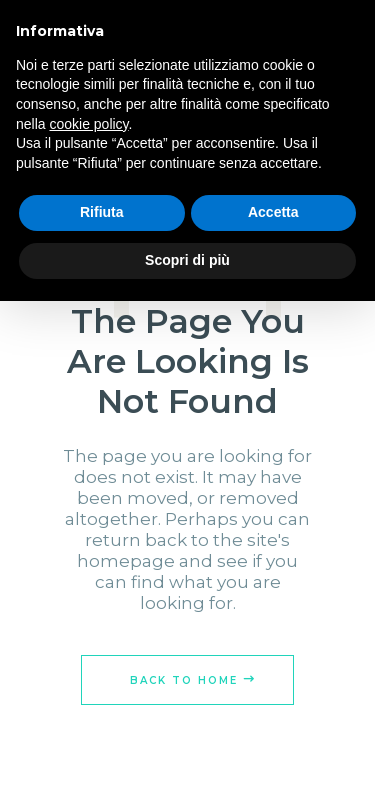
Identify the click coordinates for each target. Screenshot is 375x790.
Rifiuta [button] (102, 212)
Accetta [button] (273, 212)
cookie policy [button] (88, 124)
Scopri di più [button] (187, 260)
